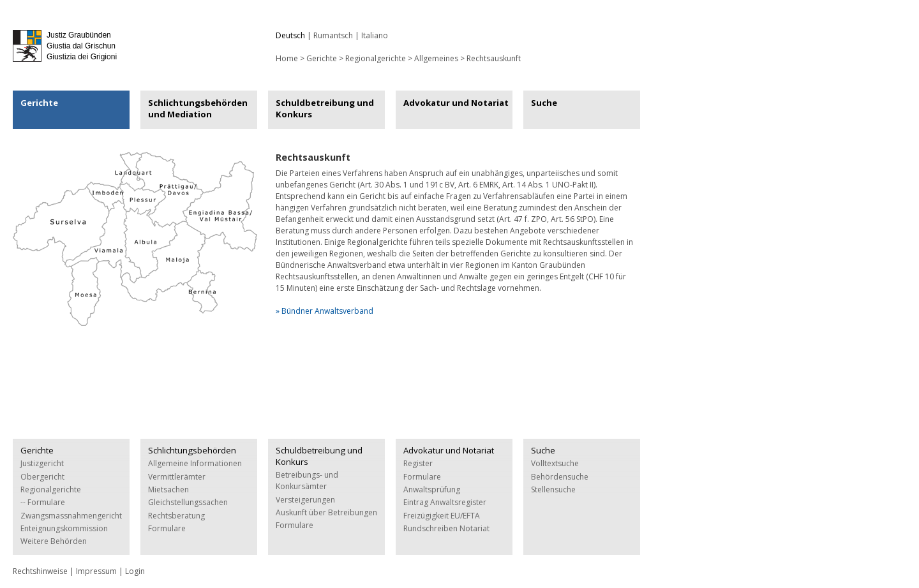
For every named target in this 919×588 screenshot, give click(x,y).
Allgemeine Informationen (195, 463)
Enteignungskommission (64, 528)
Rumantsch (333, 35)
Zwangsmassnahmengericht (71, 516)
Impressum (96, 571)
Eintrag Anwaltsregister (445, 502)
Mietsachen (168, 489)
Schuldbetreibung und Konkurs (325, 108)
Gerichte (322, 58)
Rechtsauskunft (494, 58)
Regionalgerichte (376, 58)
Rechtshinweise (40, 571)
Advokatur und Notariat (456, 103)
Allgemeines (436, 58)
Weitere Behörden (54, 541)
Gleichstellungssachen (188, 502)
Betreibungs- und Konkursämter (307, 481)
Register (418, 463)
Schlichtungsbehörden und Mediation (198, 108)
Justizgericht (42, 463)
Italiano (375, 35)
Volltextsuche (555, 463)
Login (135, 571)
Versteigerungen (305, 500)
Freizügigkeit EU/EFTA (442, 516)
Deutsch (290, 35)
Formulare (167, 528)
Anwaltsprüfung (432, 489)
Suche (544, 103)
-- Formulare (43, 502)
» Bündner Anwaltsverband (325, 311)
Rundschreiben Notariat (446, 528)
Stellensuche (553, 489)
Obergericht (42, 477)
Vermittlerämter (177, 477)
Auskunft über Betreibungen (326, 512)
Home (287, 58)
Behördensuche (560, 477)
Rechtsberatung (176, 516)
